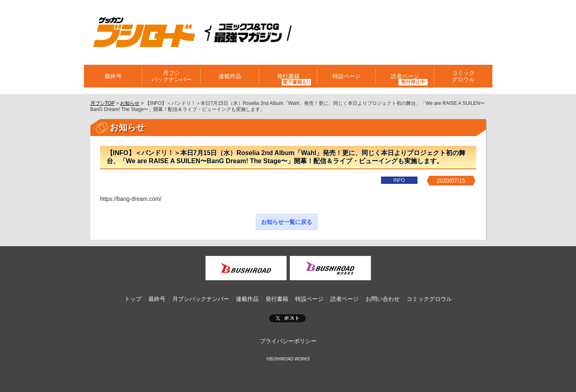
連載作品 (230, 76)
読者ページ (405, 76)
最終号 (113, 76)
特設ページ (347, 76)
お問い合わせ (383, 299)
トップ (133, 299)
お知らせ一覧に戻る (287, 222)
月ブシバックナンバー (171, 76)
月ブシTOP (103, 103)
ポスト (287, 318)
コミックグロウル (463, 76)
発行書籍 (288, 76)
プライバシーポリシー (288, 341)
